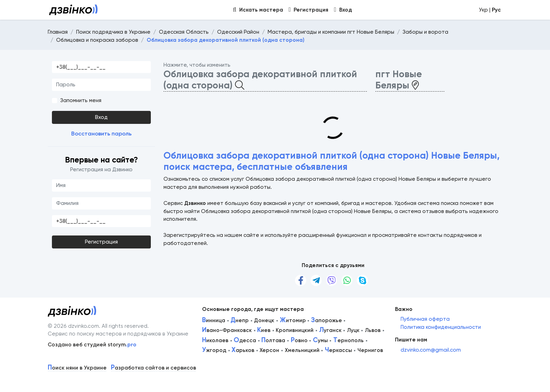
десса (245, 340)
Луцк (353, 330)
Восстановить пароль (101, 134)
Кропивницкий (295, 330)
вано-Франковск (227, 330)
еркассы (338, 350)
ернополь (348, 340)
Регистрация (101, 242)
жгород (214, 350)
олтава (273, 340)
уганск (330, 330)
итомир (293, 320)
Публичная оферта (425, 319)
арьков (243, 350)
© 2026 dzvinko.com (73, 326)
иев (264, 330)
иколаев (215, 340)
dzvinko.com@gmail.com (431, 350)
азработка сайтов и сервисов (153, 368)
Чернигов (370, 350)
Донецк (264, 320)
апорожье (327, 320)
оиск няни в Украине (77, 368)
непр (240, 320)
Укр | (490, 10)
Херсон (269, 350)
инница (214, 320)
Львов (373, 330)
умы (320, 340)
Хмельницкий (302, 350)
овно (299, 340)
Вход (101, 117)
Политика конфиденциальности (441, 327)
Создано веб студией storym (92, 345)
